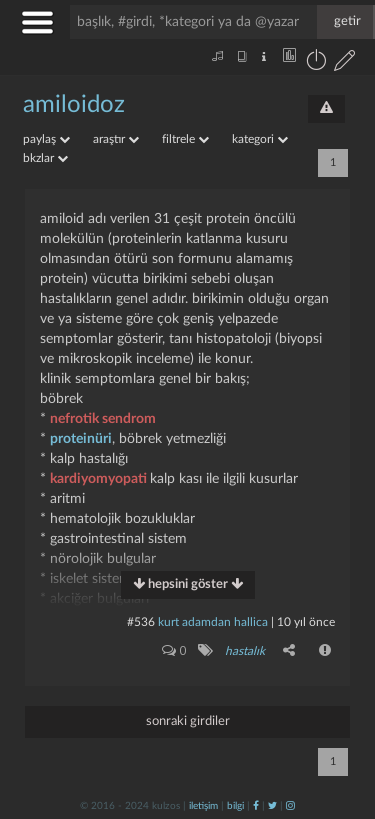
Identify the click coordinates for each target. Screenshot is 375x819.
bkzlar (45, 158)
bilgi (235, 806)
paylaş (46, 139)
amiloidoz (74, 105)
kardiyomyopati (100, 479)
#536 (141, 622)
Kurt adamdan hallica (213, 622)
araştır (116, 139)
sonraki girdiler (188, 721)
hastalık (245, 651)
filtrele (185, 139)
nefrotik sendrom (103, 419)
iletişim (203, 806)
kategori (260, 139)
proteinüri (81, 439)
